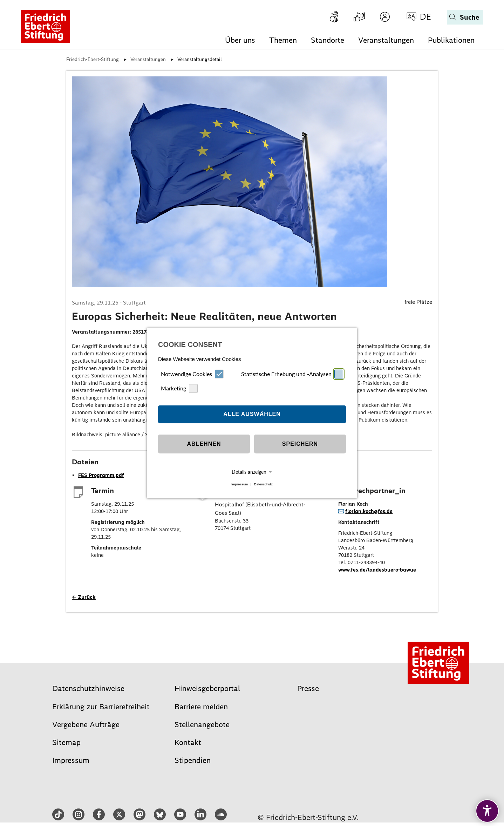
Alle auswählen (252, 414)
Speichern (300, 444)
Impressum (240, 484)
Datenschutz (263, 484)
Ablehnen (204, 444)
